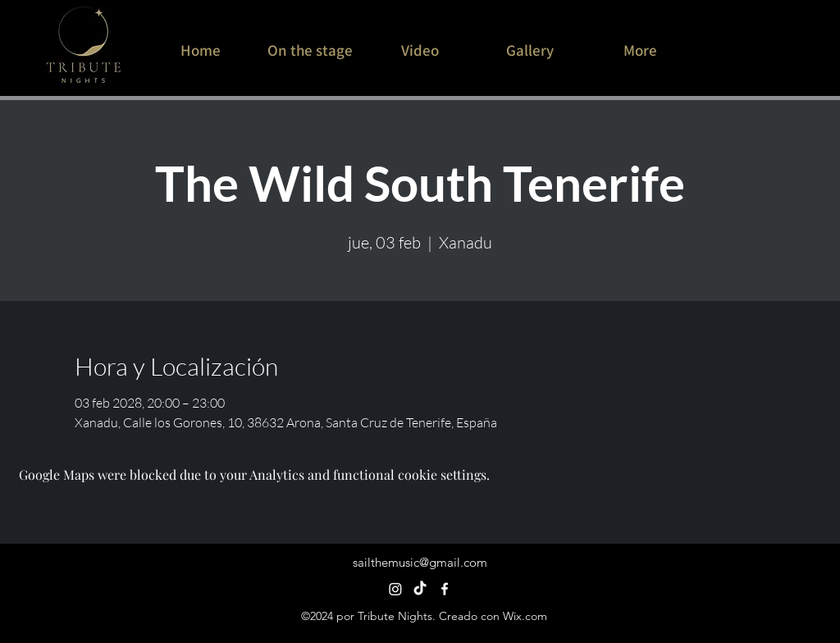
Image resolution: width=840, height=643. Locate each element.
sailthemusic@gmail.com (420, 562)
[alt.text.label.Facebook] (445, 589)
